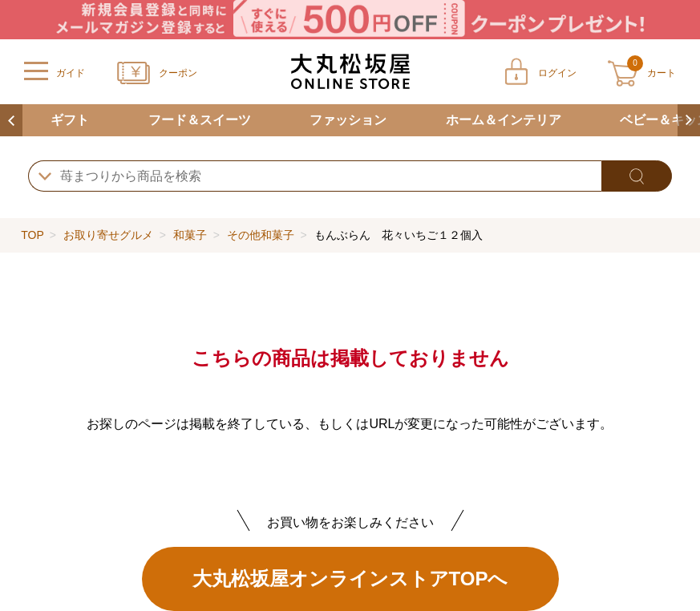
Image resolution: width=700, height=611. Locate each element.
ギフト (70, 120)
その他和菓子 (261, 235)
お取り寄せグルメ (108, 235)
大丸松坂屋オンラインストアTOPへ (350, 579)
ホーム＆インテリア (504, 120)
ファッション (348, 120)
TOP (32, 235)
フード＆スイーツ (200, 120)
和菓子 (190, 235)
